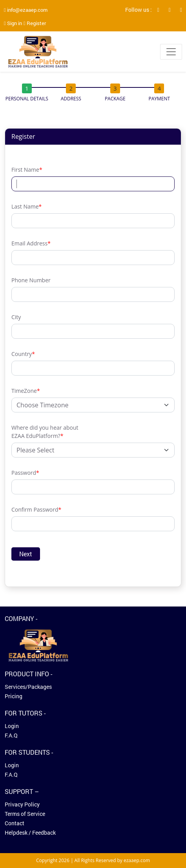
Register (35, 23)
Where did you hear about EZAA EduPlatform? (45, 432)
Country (23, 354)
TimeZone (26, 391)
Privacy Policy (22, 804)
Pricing (14, 696)
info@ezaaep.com (26, 10)
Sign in (13, 23)
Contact (15, 823)
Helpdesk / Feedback (30, 833)
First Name (27, 170)
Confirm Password (36, 509)
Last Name (26, 206)
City (16, 317)
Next (26, 554)
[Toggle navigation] (171, 52)
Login (12, 726)
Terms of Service (25, 814)
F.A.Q (11, 735)
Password (25, 473)
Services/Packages (28, 687)
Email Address (31, 243)
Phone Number (31, 280)
